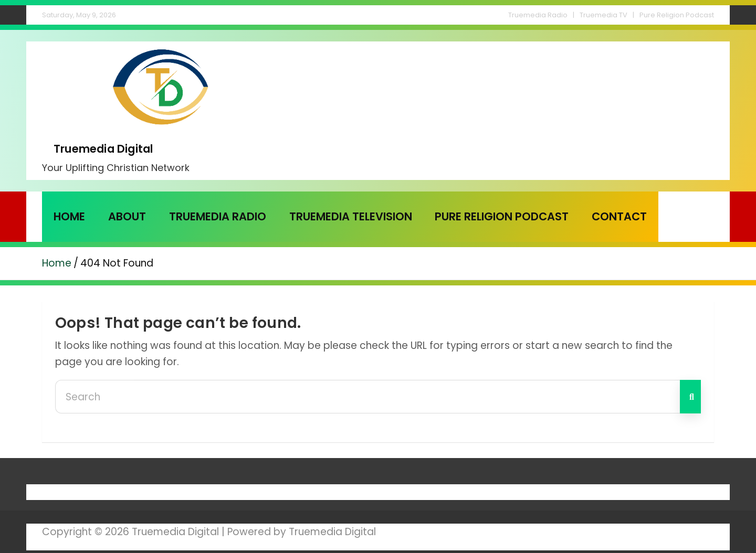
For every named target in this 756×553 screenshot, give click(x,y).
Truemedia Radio (538, 15)
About (127, 216)
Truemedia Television (351, 216)
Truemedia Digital (103, 149)
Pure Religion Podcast (677, 15)
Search (690, 397)
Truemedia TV (603, 15)
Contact (619, 216)
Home (69, 216)
